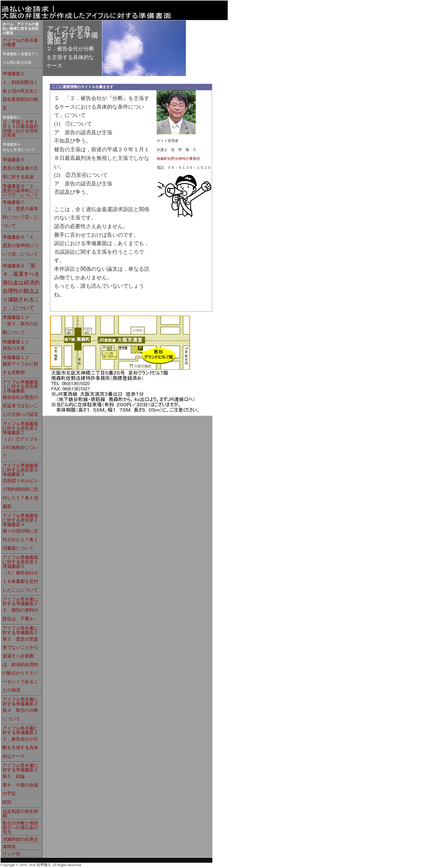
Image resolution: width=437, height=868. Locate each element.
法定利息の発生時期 (20, 814)
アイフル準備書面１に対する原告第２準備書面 (20, 398)
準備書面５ (20, 168)
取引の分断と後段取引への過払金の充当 (20, 827)
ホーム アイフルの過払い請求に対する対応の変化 (21, 29)
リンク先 (11, 854)
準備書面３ (12, 118)
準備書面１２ (20, 365)
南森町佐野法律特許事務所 (178, 159)
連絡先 (9, 846)
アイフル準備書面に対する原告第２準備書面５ (20, 574)
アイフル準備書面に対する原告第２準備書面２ (20, 440)
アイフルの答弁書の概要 (20, 42)
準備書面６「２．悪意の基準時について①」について (20, 191)
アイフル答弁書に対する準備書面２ (20, 609)
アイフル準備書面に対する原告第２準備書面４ (20, 532)
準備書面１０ (20, 325)
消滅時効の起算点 (20, 839)
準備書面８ (20, 246)
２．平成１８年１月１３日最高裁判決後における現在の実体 (20, 129)
